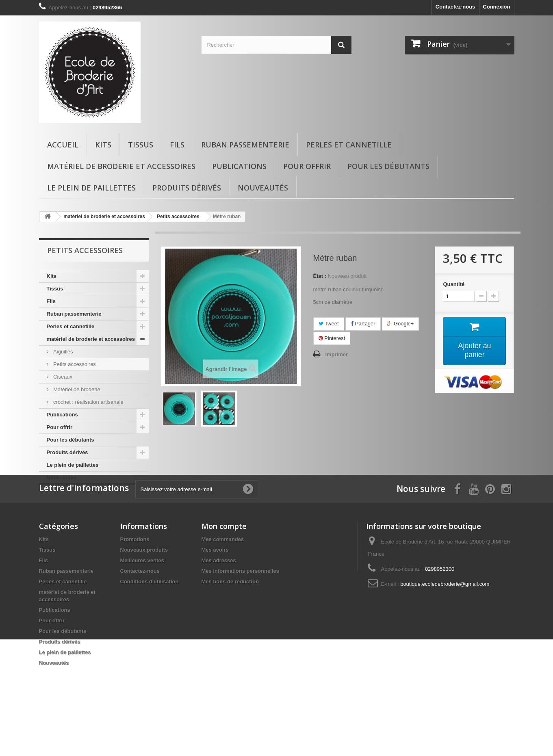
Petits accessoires (74, 364)
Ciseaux (62, 377)
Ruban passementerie (245, 145)
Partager (363, 324)
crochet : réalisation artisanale (88, 402)
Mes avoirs (215, 592)
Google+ (400, 324)
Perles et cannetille (349, 145)
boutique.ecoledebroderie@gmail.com (445, 626)
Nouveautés (263, 188)
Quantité (454, 284)
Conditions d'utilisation (150, 623)
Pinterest (332, 338)
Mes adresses (219, 602)
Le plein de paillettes (91, 188)
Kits (103, 145)
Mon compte (224, 568)
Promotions (135, 581)
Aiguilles (63, 352)
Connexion (496, 7)
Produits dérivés (187, 188)
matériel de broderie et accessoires (121, 166)
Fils (177, 145)
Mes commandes (223, 581)
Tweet (329, 324)
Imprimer (337, 354)
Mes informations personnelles (240, 613)
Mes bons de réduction (230, 623)
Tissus (141, 145)
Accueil (63, 145)
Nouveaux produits (144, 592)
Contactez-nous (455, 7)
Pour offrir (307, 166)
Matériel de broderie (76, 389)
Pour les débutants (388, 166)
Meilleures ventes (142, 602)
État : (320, 276)
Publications (239, 166)
